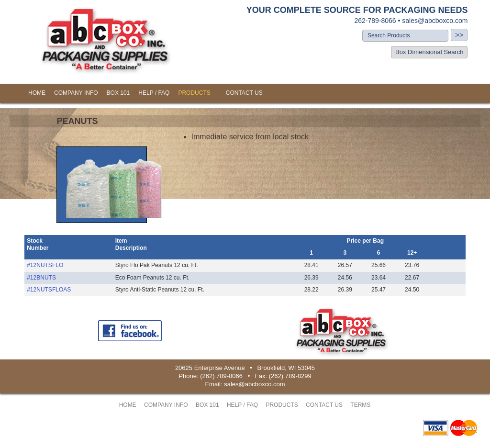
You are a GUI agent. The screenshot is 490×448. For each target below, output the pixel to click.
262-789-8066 (375, 21)
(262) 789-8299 (290, 376)
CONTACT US (244, 93)
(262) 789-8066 (221, 376)
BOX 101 (118, 93)
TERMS (360, 405)
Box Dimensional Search (429, 52)
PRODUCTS (194, 93)
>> (459, 35)
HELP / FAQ (154, 93)
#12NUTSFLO (45, 265)
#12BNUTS (41, 278)
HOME (37, 93)
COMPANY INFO (76, 93)
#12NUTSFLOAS (49, 290)
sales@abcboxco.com (435, 21)
